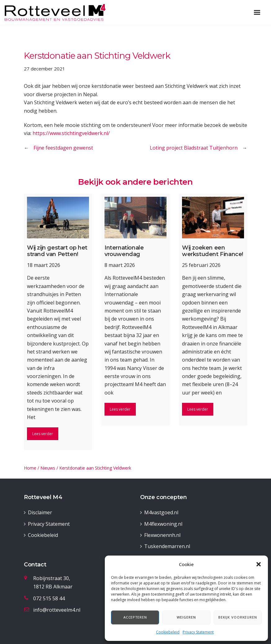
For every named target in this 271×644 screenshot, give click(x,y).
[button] (259, 564)
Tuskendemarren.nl (167, 546)
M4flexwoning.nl (163, 524)
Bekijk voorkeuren (238, 617)
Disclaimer (40, 512)
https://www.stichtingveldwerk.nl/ (71, 133)
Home (30, 468)
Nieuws (48, 468)
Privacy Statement (198, 632)
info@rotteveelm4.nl (57, 610)
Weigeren (186, 617)
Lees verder (43, 434)
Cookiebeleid (168, 632)
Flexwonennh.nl (162, 535)
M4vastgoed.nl (161, 512)
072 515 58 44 (49, 598)
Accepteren (135, 617)
